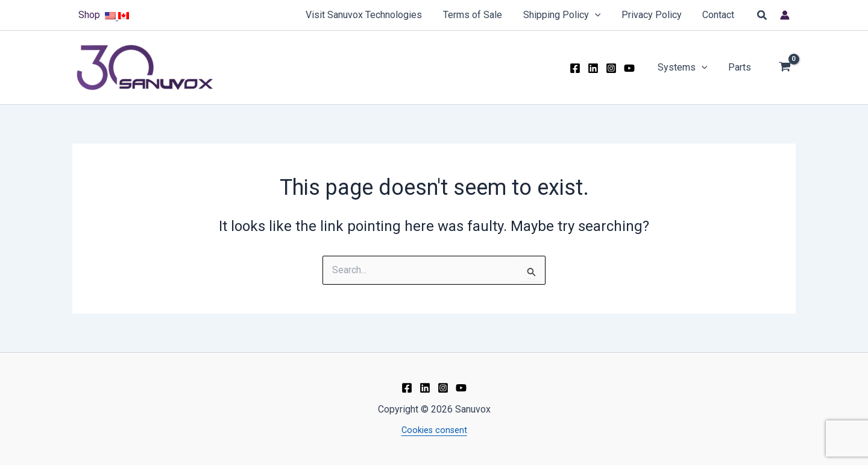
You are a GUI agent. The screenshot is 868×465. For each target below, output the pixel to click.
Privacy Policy (654, 15)
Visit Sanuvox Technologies (371, 15)
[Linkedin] (597, 68)
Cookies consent (434, 430)
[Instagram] (615, 68)
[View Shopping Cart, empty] (785, 68)
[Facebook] (579, 68)
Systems (685, 68)
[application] (599, 15)
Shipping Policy (566, 15)
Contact (719, 15)
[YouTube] (633, 68)
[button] (763, 15)
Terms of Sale (478, 15)
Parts (740, 67)
